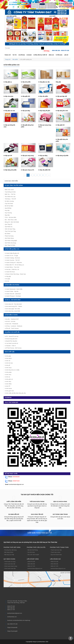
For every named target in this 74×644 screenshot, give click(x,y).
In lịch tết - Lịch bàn (10, 321)
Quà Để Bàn (8, 208)
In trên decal (8, 358)
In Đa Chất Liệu (10, 352)
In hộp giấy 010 (60, 125)
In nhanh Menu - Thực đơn (12, 267)
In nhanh (29, 55)
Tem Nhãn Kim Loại (10, 197)
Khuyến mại (22, 55)
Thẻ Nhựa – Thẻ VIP (10, 199)
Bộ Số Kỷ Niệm (9, 206)
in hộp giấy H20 (26, 96)
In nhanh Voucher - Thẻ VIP (12, 260)
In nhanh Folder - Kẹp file (12, 291)
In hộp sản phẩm (26, 82)
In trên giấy (8, 356)
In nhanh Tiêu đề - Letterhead (13, 294)
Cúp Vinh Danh (9, 204)
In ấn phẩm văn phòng (12, 285)
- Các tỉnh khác (31, 552)
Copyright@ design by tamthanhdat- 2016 (37, 642)
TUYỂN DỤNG (59, 55)
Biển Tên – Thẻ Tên (10, 194)
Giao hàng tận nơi (37, 514)
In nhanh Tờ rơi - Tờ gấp (11, 256)
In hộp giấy (8, 276)
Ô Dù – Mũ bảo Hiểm (10, 217)
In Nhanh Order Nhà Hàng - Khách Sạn (15, 274)
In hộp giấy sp (8, 82)
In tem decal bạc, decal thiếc (12, 311)
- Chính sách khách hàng (10, 566)
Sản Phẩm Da (9, 227)
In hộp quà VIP (8, 156)
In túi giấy (7, 279)
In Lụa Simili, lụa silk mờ (11, 343)
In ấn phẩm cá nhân (11, 315)
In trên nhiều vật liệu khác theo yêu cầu (15, 393)
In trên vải (7, 361)
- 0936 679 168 (31, 562)
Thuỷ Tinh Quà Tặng (10, 231)
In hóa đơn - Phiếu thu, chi (12, 269)
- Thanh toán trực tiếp (56, 550)
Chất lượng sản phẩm (14, 502)
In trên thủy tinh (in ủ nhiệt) (12, 370)
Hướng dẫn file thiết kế (40, 55)
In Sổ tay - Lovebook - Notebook (13, 326)
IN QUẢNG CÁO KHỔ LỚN (12, 332)
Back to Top (72, 638)
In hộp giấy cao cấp (44, 82)
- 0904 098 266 (31, 564)
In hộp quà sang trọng (27, 156)
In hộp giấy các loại (9, 111)
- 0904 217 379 (31, 566)
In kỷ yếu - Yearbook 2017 (12, 319)
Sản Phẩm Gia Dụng (10, 243)
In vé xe (7, 281)
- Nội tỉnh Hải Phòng (32, 550)
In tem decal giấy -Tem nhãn (12, 309)
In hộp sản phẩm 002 (44, 170)
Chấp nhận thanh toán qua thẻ (40, 533)
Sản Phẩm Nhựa (9, 238)
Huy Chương (8, 213)
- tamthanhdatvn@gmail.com (34, 568)
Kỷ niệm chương (9, 201)
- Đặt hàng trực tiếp (9, 555)
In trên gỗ (7, 365)
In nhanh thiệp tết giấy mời (12, 253)
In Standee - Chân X (10, 346)
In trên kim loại (9, 363)
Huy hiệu (7, 210)
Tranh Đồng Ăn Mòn (10, 192)
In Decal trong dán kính (11, 339)
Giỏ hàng (46, 51)
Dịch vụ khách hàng (60, 502)
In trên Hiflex (8, 384)
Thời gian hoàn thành (37, 502)
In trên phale (8, 372)
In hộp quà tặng (26, 111)
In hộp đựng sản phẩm (10, 170)
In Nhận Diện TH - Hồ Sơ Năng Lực (14, 265)
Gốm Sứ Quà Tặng (10, 229)
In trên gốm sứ (9, 379)
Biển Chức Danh (9, 190)
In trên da (7, 377)
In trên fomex (8, 388)
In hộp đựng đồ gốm (44, 111)
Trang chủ (8, 55)
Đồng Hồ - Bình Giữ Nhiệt (12, 222)
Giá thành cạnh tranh (60, 514)
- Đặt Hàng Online (8, 552)
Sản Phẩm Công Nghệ (11, 241)
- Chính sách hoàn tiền (10, 568)
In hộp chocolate (8, 96)
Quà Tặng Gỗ (8, 224)
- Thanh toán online (55, 552)
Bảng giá (51, 55)
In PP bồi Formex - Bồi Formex (13, 348)
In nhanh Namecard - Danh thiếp (14, 289)
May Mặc (7, 215)
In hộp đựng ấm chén (62, 111)
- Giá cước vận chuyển (33, 555)
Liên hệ (66, 55)
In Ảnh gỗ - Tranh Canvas (12, 328)
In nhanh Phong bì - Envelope (13, 296)
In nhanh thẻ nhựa (10, 272)
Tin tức (15, 55)
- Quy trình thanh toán (56, 555)
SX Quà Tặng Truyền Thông (14, 185)
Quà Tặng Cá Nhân (10, 245)
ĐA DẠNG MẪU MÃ (14, 514)
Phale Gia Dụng (9, 236)
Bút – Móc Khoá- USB (11, 220)
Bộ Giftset (8, 234)
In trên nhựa (8, 368)
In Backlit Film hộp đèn (11, 341)
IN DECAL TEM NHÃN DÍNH (13, 300)
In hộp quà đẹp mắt (61, 96)
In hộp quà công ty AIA (28, 170)
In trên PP (8, 386)
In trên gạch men (9, 391)
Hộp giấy (58, 82)
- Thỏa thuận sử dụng (9, 562)
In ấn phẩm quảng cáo (12, 249)
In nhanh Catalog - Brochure (12, 258)
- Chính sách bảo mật (9, 564)
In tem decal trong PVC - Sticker (13, 306)
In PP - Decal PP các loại (12, 336)
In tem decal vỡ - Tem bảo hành (13, 304)
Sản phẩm (15, 59)
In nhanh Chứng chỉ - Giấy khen (13, 262)
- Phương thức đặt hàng (10, 550)
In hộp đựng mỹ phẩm (62, 156)
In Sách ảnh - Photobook (11, 324)
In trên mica (8, 375)
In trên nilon (8, 382)
